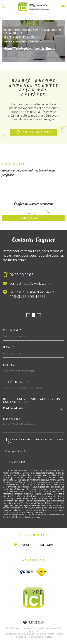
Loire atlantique (26, 37)
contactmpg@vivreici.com (30, 284)
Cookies (48, 637)
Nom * (9, 348)
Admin (60, 634)
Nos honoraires (12, 634)
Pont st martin (14, 42)
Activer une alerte (33, 132)
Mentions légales (45, 634)
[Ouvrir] (4, 6)
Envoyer (18, 462)
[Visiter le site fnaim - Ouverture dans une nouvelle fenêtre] (41, 572)
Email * (11, 365)
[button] (28, 315)
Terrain (33, 42)
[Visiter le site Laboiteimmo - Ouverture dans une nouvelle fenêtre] (33, 622)
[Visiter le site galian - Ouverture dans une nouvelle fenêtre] (27, 572)
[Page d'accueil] (33, 7)
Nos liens (20, 637)
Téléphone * (16, 382)
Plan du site (28, 634)
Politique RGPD (34, 637)
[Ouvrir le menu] (63, 6)
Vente (8, 37)
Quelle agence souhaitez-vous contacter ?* (32, 401)
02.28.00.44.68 (22, 275)
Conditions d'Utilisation (13, 517)
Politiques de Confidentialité (47, 515)
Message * (14, 419)
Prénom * (13, 330)
